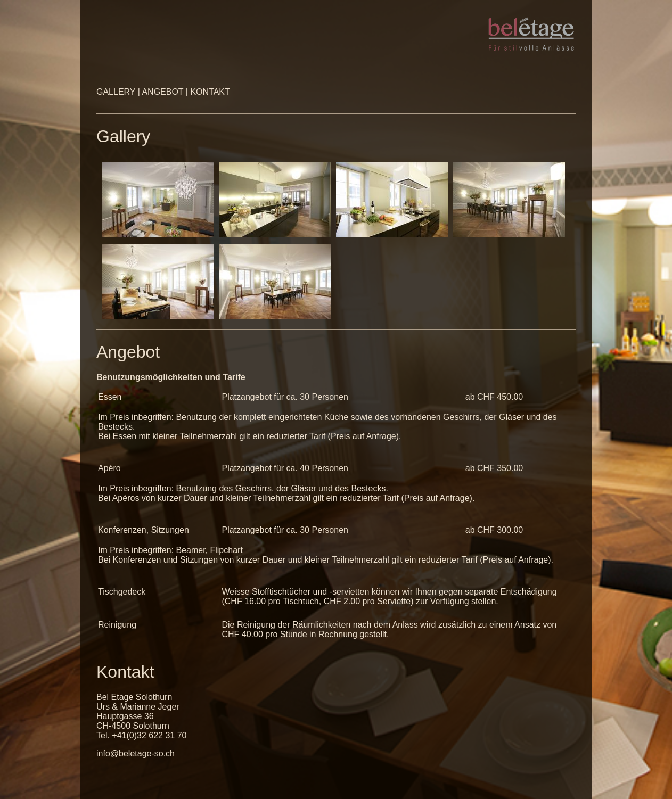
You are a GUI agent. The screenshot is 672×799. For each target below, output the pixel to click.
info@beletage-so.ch (136, 753)
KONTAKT (210, 92)
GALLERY (117, 92)
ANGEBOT (162, 92)
